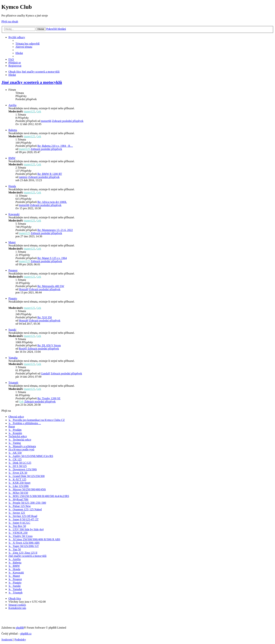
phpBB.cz (26, 634)
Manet (12, 242)
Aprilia (12, 105)
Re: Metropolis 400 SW (51, 286)
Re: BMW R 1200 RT (50, 174)
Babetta (13, 130)
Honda (12, 186)
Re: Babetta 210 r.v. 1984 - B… (55, 146)
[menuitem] (28, 44)
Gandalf (45, 373)
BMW (12, 158)
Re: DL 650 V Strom (49, 345)
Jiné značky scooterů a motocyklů (32, 82)
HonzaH (24, 289)
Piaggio (13, 298)
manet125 (29, 111)
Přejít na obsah (10, 21)
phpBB (20, 628)
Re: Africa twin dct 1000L (52, 202)
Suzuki (12, 330)
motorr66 (46, 121)
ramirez (23, 177)
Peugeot (13, 270)
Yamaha (13, 358)
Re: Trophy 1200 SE (49, 398)
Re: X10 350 (45, 317)
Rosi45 (23, 349)
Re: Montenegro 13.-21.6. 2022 (55, 230)
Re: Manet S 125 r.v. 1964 (52, 258)
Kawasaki (14, 214)
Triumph (13, 383)
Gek (39, 111)
